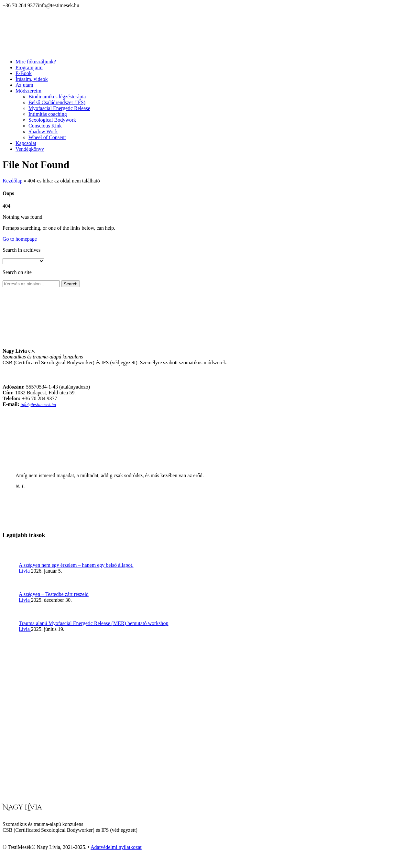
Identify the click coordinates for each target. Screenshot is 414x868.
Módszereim (28, 91)
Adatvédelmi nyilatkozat (116, 847)
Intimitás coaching (48, 114)
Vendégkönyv (30, 149)
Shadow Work (43, 132)
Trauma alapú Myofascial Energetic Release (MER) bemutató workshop (94, 623)
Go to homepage (20, 239)
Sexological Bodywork (52, 120)
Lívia (25, 571)
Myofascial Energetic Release (59, 108)
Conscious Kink (45, 126)
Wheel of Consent (47, 137)
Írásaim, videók (32, 79)
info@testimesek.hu (38, 405)
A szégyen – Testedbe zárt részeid (54, 594)
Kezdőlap (12, 181)
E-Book (24, 73)
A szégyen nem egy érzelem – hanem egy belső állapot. (76, 565)
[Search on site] (31, 284)
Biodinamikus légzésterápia (57, 97)
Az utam (24, 85)
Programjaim (29, 67)
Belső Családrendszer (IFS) (57, 102)
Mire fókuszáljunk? (36, 62)
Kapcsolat (26, 143)
